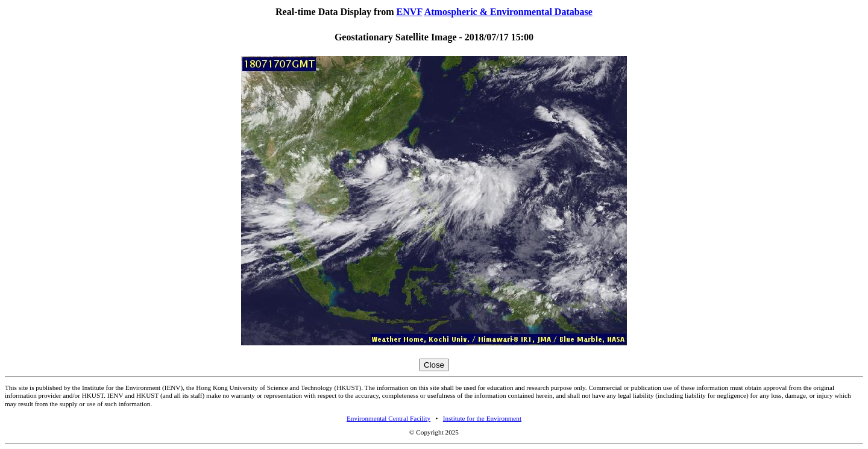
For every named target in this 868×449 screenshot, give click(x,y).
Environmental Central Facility (388, 418)
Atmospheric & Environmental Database (508, 12)
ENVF (410, 12)
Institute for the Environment (482, 418)
